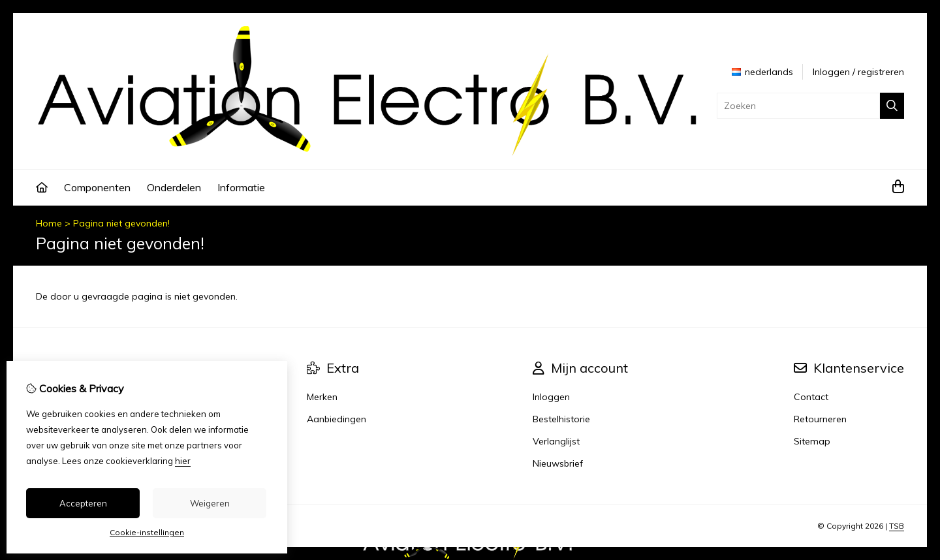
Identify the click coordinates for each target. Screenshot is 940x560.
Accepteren (83, 503)
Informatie (241, 187)
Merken (322, 397)
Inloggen (831, 72)
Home (49, 223)
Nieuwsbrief (558, 463)
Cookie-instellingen (147, 532)
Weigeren (210, 503)
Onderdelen (174, 187)
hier (183, 461)
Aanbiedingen (337, 419)
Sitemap (812, 441)
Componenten (97, 187)
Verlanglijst (556, 441)
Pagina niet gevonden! (121, 223)
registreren (881, 72)
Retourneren (820, 419)
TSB (897, 526)
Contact (811, 397)
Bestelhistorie (561, 419)
